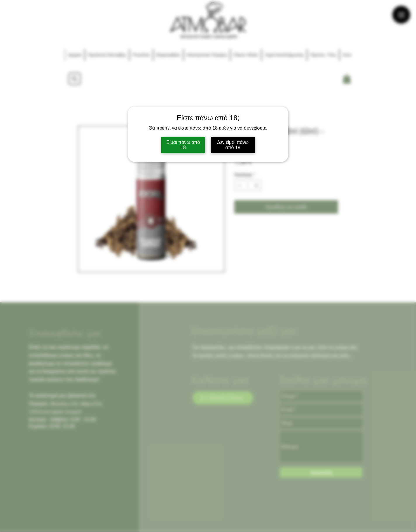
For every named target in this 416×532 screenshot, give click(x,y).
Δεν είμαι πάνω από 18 (233, 145)
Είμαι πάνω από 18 (183, 145)
